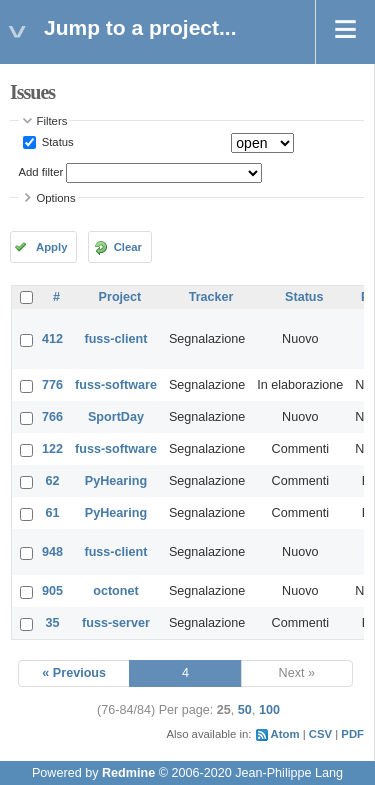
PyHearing (116, 481)
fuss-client (115, 339)
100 (269, 710)
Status (56, 142)
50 (245, 710)
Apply (51, 247)
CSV (320, 734)
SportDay (116, 417)
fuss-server (116, 623)
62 (53, 481)
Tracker (211, 297)
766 (52, 417)
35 (53, 623)
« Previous (74, 673)
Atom (285, 734)
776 (52, 385)
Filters (52, 121)
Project (120, 297)
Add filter (41, 172)
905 (52, 591)
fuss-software (116, 385)
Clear (128, 247)
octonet (115, 591)
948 (52, 552)
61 (53, 513)
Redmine (128, 773)
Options (56, 198)
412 (52, 339)
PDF (352, 734)
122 (52, 449)
